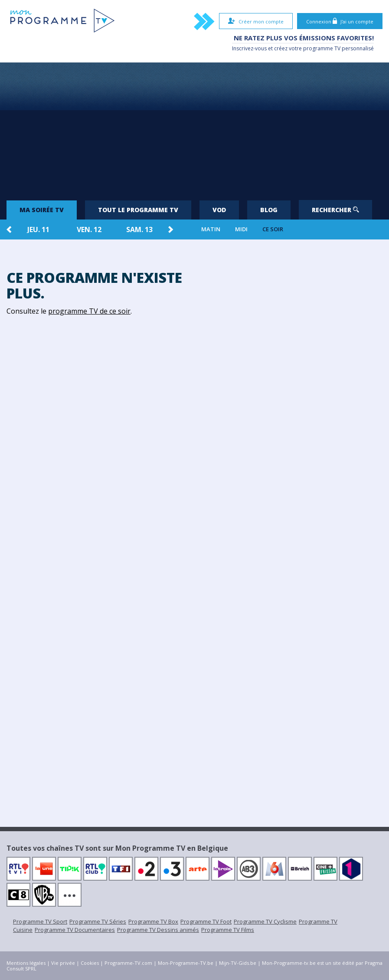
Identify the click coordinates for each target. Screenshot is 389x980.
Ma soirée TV (42, 210)
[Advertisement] (194, 128)
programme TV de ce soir (89, 311)
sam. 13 (139, 229)
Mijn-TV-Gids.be (238, 963)
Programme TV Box (153, 921)
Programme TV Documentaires (75, 930)
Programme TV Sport (40, 921)
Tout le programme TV (138, 210)
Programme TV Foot (206, 921)
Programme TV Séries (98, 921)
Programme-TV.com (128, 963)
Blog (269, 210)
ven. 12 (89, 229)
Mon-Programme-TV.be (186, 963)
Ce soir (273, 229)
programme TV (322, 48)
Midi (241, 229)
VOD (219, 210)
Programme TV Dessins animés (158, 930)
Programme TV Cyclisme (265, 921)
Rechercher (335, 210)
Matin (211, 229)
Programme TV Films (228, 930)
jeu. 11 (38, 229)
